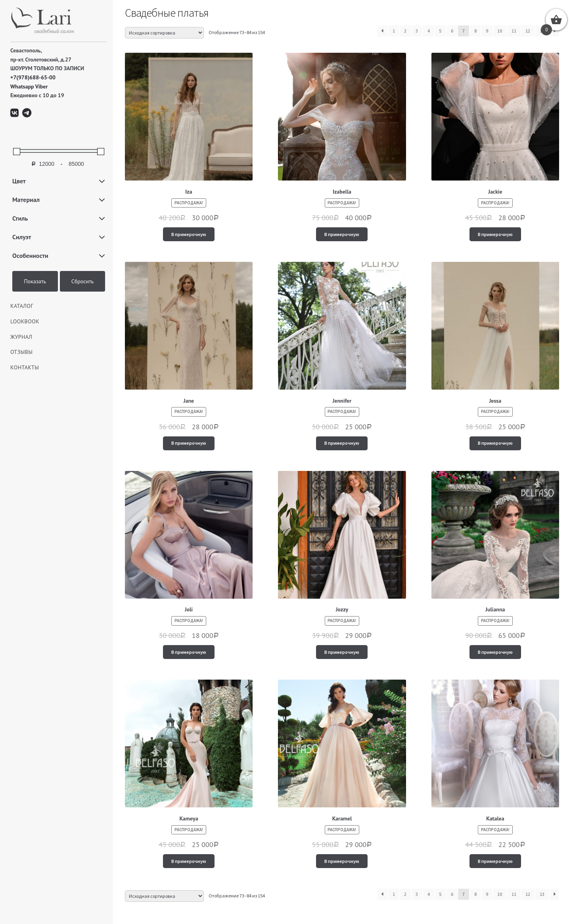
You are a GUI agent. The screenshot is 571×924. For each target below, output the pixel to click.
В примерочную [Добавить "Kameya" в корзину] (189, 861)
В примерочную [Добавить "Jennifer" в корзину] (342, 443)
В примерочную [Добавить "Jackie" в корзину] (495, 234)
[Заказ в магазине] (164, 33)
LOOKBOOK (25, 321)
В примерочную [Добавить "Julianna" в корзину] (495, 652)
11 (514, 31)
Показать (35, 281)
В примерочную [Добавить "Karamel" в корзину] (342, 861)
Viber (42, 86)
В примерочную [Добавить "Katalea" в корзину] (495, 861)
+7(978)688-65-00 (33, 77)
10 (500, 31)
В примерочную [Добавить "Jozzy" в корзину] (342, 652)
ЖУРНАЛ (21, 337)
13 (542, 894)
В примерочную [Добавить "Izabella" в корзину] (342, 234)
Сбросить (83, 281)
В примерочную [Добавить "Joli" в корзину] (189, 652)
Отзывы (21, 352)
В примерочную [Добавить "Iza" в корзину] (189, 234)
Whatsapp (22, 86)
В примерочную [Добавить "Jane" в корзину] (189, 443)
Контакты (25, 367)
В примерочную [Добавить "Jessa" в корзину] (495, 443)
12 (528, 31)
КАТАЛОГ (22, 306)
